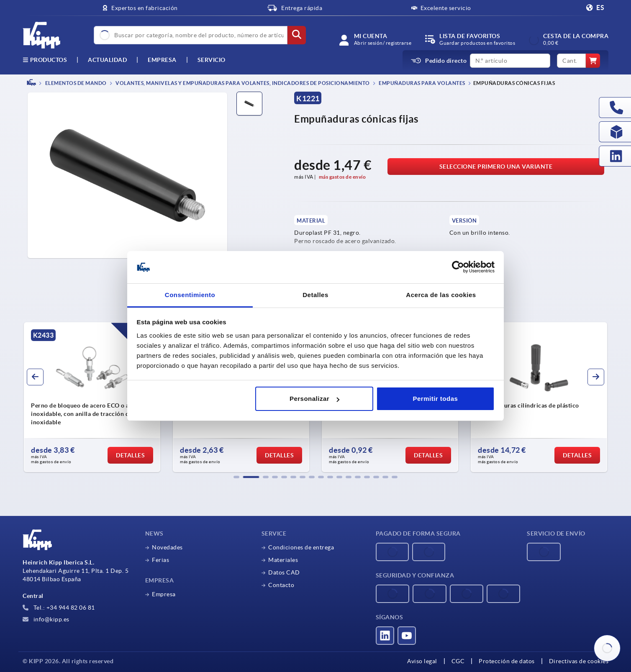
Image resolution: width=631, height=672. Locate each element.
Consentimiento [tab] (190, 295)
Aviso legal (422, 661)
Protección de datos (507, 661)
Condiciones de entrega (301, 547)
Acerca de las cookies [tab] (441, 295)
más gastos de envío (342, 177)
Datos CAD (284, 572)
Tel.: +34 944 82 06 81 (59, 608)
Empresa (162, 60)
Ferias (160, 560)
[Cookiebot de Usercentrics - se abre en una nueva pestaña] (458, 267)
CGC (458, 661)
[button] (236, 477)
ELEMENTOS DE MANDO (75, 83)
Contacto (281, 585)
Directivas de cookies (579, 661)
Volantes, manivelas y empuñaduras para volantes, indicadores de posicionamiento (242, 83)
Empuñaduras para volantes (422, 83)
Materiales (283, 560)
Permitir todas (435, 399)
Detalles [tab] (315, 295)
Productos (45, 60)
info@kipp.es (46, 619)
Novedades (167, 547)
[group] (92, 397)
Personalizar (314, 399)
